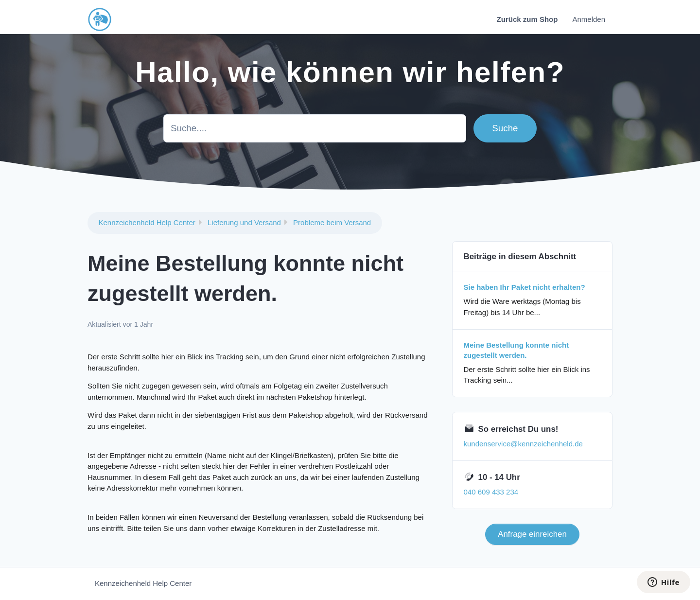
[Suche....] (315, 128)
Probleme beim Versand (332, 222)
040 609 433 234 (491, 492)
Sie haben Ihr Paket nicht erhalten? (525, 287)
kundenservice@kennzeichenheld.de (523, 444)
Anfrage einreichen (532, 534)
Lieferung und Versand (244, 222)
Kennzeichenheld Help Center (147, 222)
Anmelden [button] (589, 19)
